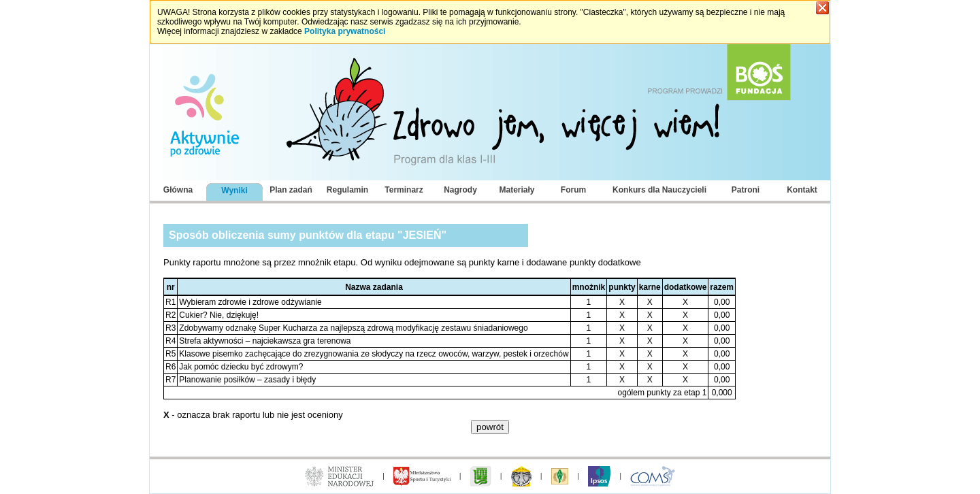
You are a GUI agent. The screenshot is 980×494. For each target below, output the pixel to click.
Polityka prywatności (345, 31)
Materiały (517, 190)
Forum (573, 190)
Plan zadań (291, 190)
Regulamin (347, 190)
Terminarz (404, 190)
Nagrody (460, 190)
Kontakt (802, 190)
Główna (178, 190)
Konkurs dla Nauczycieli (659, 190)
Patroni (746, 190)
